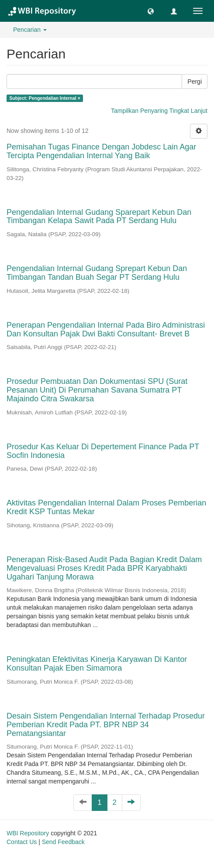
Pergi (195, 81)
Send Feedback (63, 842)
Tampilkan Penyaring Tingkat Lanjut (159, 111)
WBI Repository (28, 833)
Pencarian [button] (30, 30)
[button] (151, 11)
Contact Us (22, 842)
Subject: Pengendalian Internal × (45, 98)
